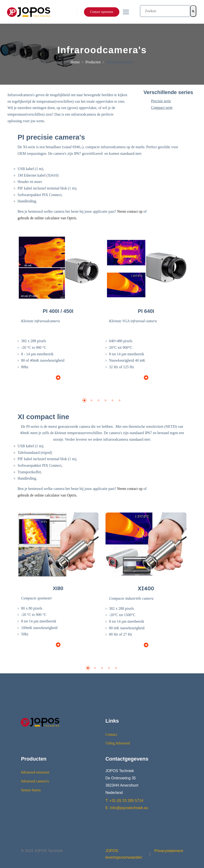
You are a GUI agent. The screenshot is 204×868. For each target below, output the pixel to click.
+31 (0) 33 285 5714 (126, 801)
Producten (93, 62)
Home (75, 62)
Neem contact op (130, 211)
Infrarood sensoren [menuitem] (35, 772)
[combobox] (165, 11)
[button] (84, 400)
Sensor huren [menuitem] (31, 790)
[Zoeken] (193, 11)
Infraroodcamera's (120, 62)
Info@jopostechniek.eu (129, 808)
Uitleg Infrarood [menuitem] (117, 743)
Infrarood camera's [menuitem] (35, 781)
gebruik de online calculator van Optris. (47, 218)
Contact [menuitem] (111, 734)
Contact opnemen (102, 12)
